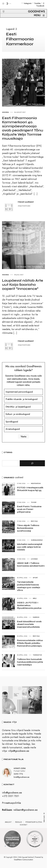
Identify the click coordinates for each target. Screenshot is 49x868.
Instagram (28, 3)
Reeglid (19, 823)
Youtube (37, 3)
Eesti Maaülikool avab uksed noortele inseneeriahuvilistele (29, 624)
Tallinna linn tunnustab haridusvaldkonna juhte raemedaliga (30, 662)
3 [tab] (11, 847)
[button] (2, 8)
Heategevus (36, 483)
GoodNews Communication (24, 860)
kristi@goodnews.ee (22, 777)
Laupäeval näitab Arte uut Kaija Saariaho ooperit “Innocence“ (23, 285)
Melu (35, 598)
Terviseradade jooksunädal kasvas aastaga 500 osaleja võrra (29, 586)
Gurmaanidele (37, 540)
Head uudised (26, 202)
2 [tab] (8, 847)
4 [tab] (13, 847)
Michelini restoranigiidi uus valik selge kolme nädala (30, 547)
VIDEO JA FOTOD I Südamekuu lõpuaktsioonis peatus (29, 605)
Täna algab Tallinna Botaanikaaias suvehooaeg (28, 528)
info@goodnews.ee (12, 793)
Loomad (34, 559)
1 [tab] (5, 847)
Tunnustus (37, 655)
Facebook (40, 6)
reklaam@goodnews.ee (25, 810)
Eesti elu (34, 521)
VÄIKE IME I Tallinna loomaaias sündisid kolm (31, 564)
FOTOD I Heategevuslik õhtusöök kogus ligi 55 (30, 489)
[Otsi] (32, 463)
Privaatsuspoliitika (11, 803)
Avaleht (8, 823)
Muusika (6, 112)
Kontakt (24, 825)
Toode (34, 502)
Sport (35, 578)
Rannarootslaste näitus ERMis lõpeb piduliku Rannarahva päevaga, (30, 643)
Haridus (36, 617)
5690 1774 (18, 774)
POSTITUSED (26, 206)
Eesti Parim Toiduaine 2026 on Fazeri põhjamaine (29, 509)
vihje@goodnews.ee (19, 751)
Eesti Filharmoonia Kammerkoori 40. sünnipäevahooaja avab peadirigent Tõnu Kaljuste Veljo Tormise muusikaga (23, 128)
